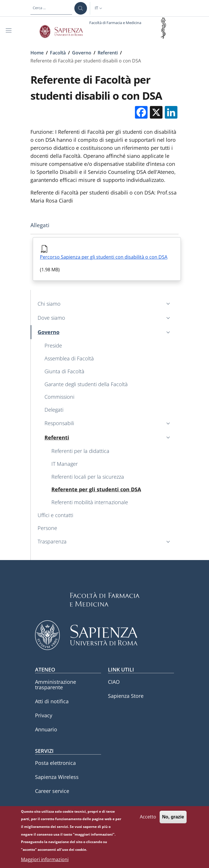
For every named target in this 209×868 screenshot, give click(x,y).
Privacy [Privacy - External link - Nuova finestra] (44, 715)
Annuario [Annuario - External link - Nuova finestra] (46, 729)
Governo (82, 53)
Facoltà (58, 53)
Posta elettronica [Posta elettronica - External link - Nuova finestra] (55, 763)
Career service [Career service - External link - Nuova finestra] (52, 791)
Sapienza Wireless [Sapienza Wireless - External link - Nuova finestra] (57, 777)
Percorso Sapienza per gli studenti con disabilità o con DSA (104, 257)
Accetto (148, 820)
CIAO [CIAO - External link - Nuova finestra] (114, 682)
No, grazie (173, 820)
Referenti (108, 53)
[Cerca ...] (81, 8)
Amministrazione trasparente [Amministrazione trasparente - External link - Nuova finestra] (56, 685)
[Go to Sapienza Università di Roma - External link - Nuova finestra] (64, 32)
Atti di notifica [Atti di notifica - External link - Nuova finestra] (52, 701)
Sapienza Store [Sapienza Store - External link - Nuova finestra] (126, 696)
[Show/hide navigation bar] (10, 30)
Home (37, 53)
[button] (99, 8)
